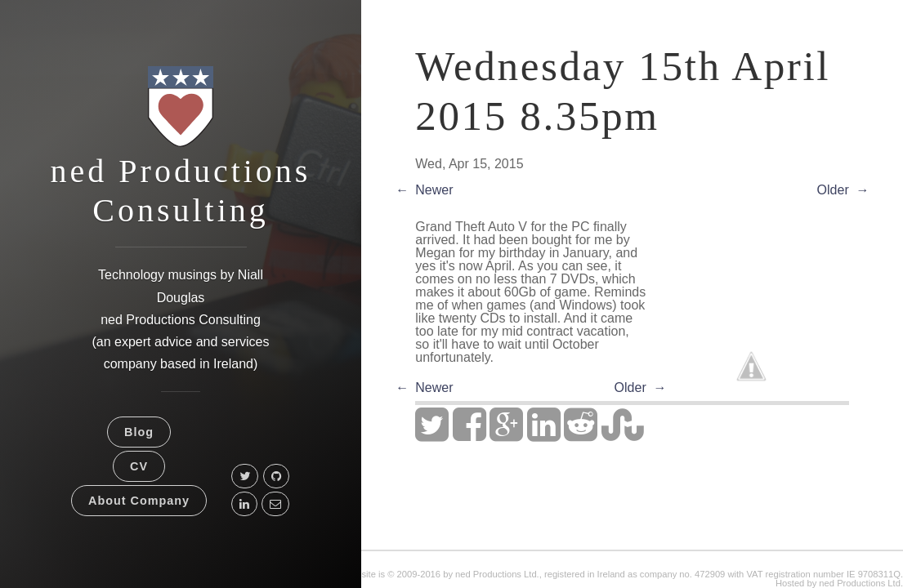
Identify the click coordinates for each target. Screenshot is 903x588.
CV (139, 466)
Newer (434, 190)
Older (833, 190)
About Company (139, 501)
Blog (139, 432)
